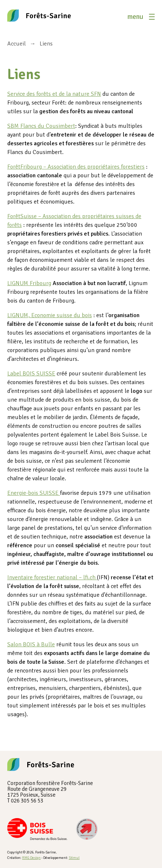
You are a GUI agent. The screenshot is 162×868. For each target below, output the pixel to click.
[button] (141, 17)
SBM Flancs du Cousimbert (41, 126)
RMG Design (31, 858)
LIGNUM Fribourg (29, 283)
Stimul (74, 858)
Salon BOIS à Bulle (31, 644)
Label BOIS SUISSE (31, 374)
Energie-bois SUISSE (34, 493)
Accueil (17, 44)
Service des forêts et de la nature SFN (54, 94)
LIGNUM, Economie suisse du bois (50, 315)
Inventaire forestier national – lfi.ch (52, 577)
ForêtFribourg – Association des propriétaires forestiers (76, 167)
